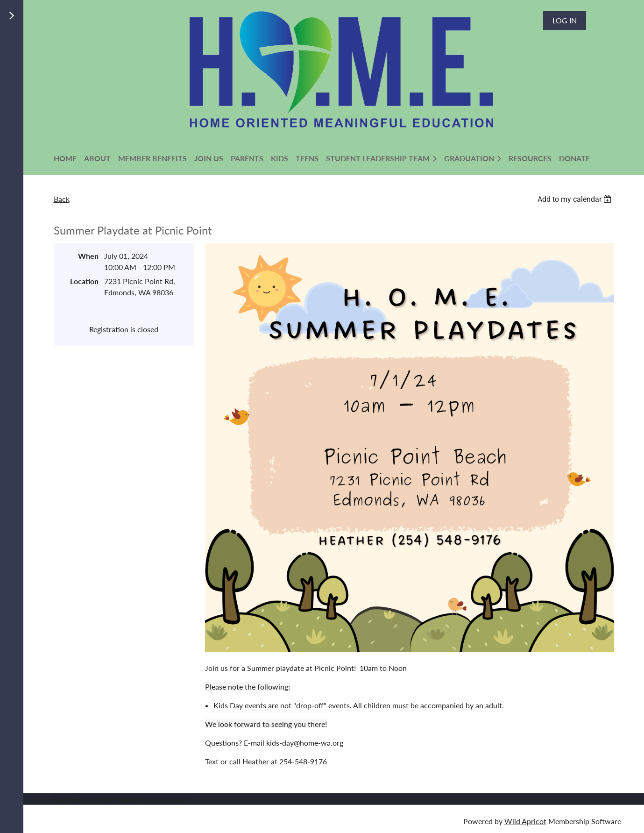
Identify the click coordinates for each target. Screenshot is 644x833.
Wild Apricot (525, 821)
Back (62, 199)
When (88, 256)
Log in (565, 20)
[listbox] (576, 199)
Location (84, 281)
